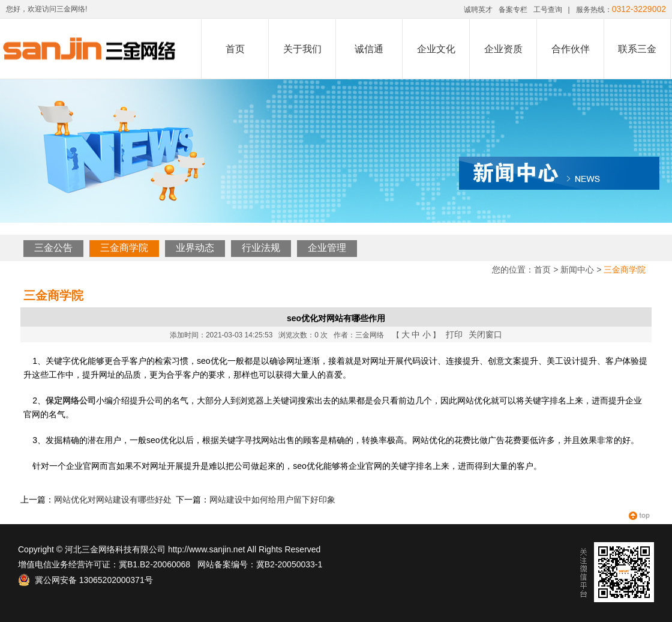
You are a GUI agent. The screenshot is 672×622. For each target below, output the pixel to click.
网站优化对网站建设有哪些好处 (113, 500)
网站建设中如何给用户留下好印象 (272, 500)
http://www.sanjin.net (206, 549)
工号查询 (548, 10)
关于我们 (302, 49)
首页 (235, 49)
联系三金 (637, 49)
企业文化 (436, 49)
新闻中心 (577, 270)
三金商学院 (124, 248)
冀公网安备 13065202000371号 (85, 580)
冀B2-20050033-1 (289, 564)
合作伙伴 (571, 49)
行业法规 (261, 248)
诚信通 (369, 49)
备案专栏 (513, 10)
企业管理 (327, 248)
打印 (454, 334)
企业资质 (503, 49)
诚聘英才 (478, 10)
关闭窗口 (485, 334)
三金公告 (53, 248)
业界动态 (195, 248)
